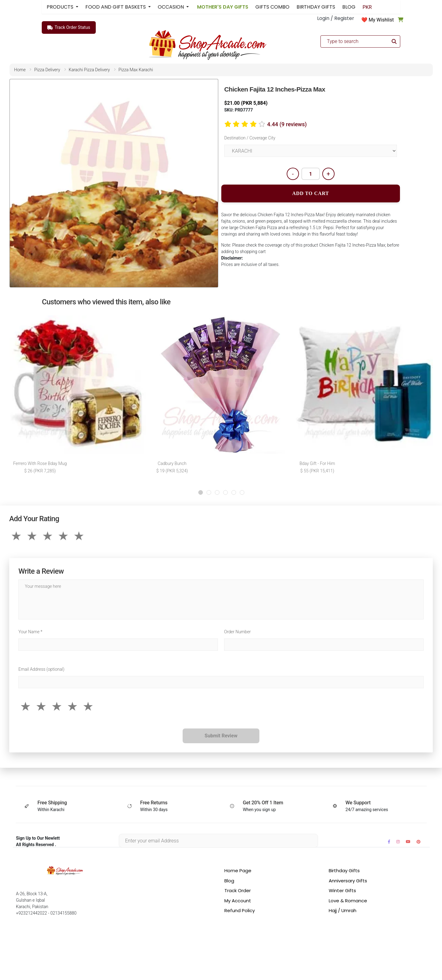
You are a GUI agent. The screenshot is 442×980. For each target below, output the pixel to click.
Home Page (238, 871)
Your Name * (30, 632)
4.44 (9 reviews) (287, 124)
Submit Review (221, 736)
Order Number (237, 632)
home (20, 70)
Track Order (238, 890)
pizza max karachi (136, 70)
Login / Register (336, 18)
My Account (238, 901)
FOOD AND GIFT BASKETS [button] (116, 7)
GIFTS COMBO (272, 7)
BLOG (349, 7)
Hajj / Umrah (343, 910)
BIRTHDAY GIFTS (316, 7)
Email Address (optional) (41, 669)
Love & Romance (348, 901)
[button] (201, 492)
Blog (229, 881)
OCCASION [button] (171, 7)
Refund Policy (240, 910)
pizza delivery (47, 70)
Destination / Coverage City (250, 138)
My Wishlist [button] (381, 20)
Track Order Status (69, 28)
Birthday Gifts (344, 871)
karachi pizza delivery (89, 70)
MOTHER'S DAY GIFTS (222, 7)
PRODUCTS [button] (61, 7)
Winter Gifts (342, 890)
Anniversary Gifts (348, 881)
